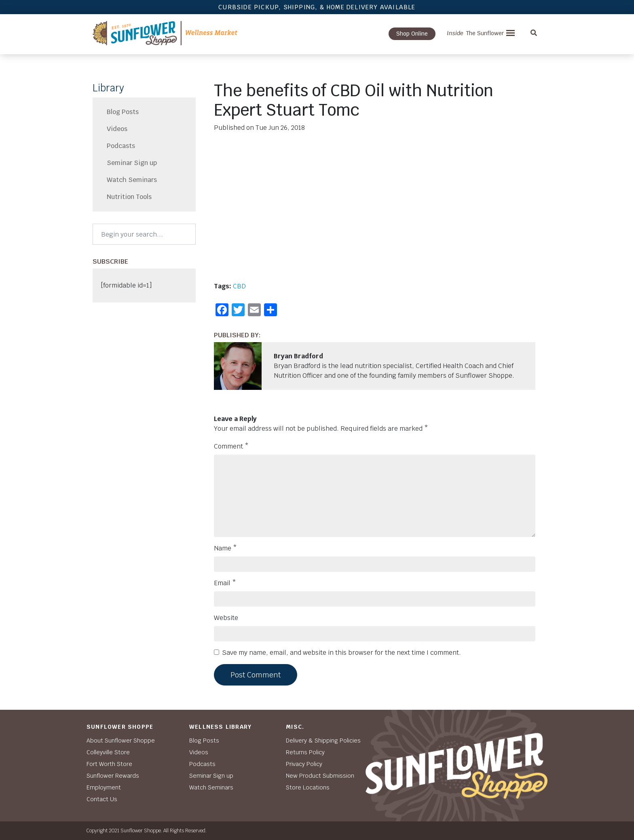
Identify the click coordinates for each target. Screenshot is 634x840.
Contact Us (102, 799)
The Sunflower (475, 33)
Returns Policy (305, 752)
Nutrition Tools (129, 197)
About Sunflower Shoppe (121, 741)
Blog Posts (123, 112)
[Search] (144, 234)
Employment (104, 787)
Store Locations (308, 787)
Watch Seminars (132, 180)
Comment (231, 446)
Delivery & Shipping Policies (323, 741)
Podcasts (121, 146)
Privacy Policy (304, 764)
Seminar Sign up (132, 163)
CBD (239, 286)
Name (225, 548)
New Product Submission (320, 776)
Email (225, 583)
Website (226, 618)
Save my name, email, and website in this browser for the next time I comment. (341, 653)
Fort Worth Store (109, 764)
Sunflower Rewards (113, 776)
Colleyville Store (108, 752)
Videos (117, 129)
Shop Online (412, 34)
